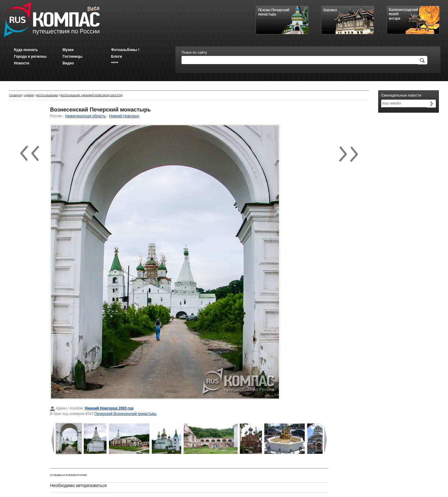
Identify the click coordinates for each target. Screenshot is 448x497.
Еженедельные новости (401, 95)
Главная (15, 95)
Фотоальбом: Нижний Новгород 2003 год (91, 95)
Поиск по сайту (194, 53)
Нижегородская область (85, 116)
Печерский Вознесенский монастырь (125, 414)
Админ (29, 95)
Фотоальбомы (47, 95)
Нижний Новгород (124, 116)
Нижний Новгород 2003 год (109, 408)
